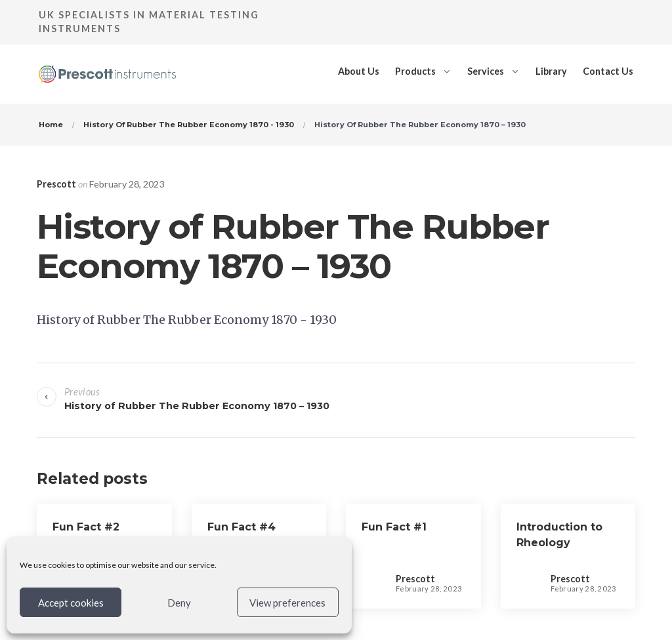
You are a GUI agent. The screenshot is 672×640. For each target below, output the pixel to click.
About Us (359, 71)
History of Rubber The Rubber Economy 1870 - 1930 (187, 320)
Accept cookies (71, 603)
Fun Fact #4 (241, 527)
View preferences (287, 603)
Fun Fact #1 (394, 527)
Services (486, 71)
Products (415, 71)
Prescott (56, 184)
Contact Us (608, 71)
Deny (179, 603)
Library (551, 71)
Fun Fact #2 (86, 527)
